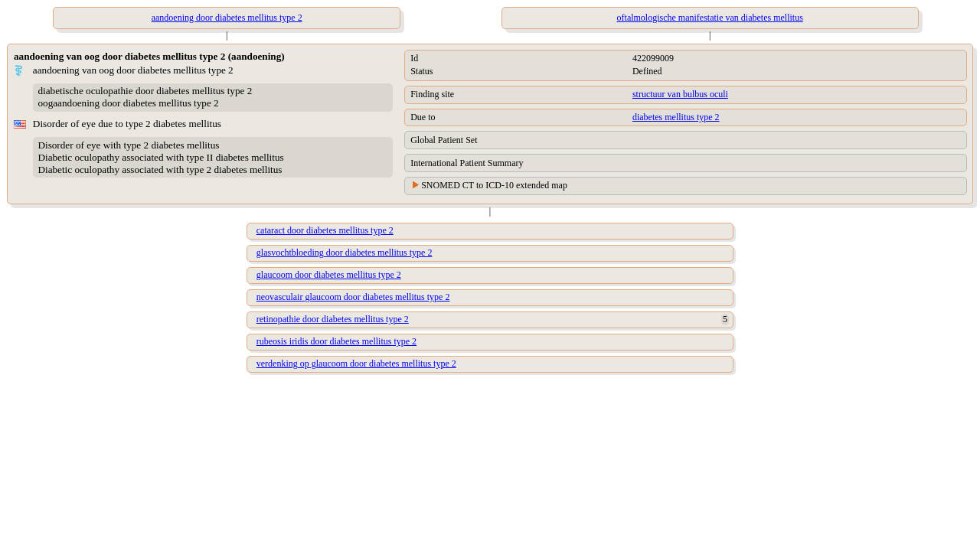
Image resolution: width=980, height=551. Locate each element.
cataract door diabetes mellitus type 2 (325, 230)
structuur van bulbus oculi (680, 94)
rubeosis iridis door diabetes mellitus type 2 (336, 341)
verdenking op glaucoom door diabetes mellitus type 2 (356, 364)
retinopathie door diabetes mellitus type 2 (333, 319)
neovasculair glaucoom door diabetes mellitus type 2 (353, 297)
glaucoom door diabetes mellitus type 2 (329, 275)
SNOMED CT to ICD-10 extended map (494, 185)
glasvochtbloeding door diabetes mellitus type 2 (345, 253)
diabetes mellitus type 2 (676, 117)
